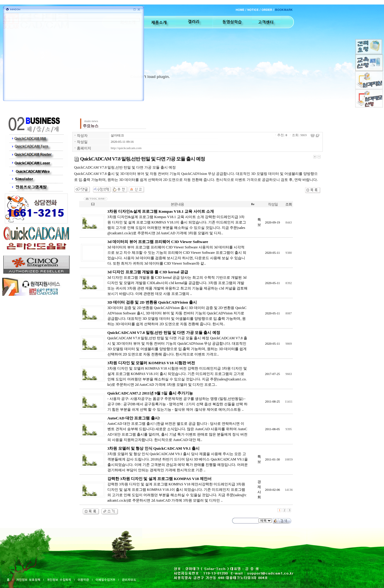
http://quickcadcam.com (126, 148)
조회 (289, 204)
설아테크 (117, 135)
